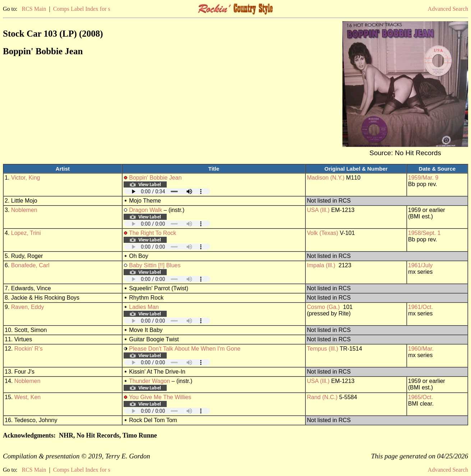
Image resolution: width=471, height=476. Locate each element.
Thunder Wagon (149, 381)
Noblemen (24, 210)
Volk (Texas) (322, 233)
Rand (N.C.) (322, 397)
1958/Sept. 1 (424, 233)
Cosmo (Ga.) (323, 307)
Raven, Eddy (28, 307)
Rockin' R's (29, 349)
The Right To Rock (153, 233)
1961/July (421, 265)
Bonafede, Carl (30, 265)
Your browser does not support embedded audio (167, 191)
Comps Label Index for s (82, 9)
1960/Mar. (421, 349)
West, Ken (28, 397)
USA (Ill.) (318, 210)
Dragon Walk (146, 210)
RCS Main (34, 9)
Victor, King (26, 178)
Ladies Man (144, 307)
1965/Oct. (421, 397)
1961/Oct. (421, 307)
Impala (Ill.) (321, 265)
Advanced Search (448, 9)
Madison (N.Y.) (326, 178)
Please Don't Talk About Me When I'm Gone (185, 349)
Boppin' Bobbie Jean (155, 178)
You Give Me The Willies (160, 397)
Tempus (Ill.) (322, 349)
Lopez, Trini (26, 233)
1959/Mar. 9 (423, 178)
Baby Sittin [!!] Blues (155, 265)
